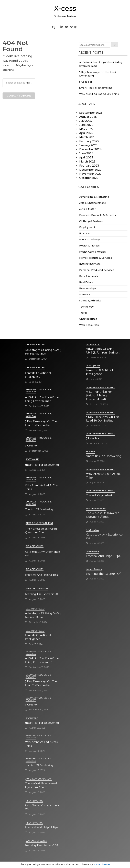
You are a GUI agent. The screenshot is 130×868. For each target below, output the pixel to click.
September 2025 (91, 113)
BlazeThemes (102, 865)
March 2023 (87, 162)
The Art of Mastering (39, 509)
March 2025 (87, 137)
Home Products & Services (96, 258)
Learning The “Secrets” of (41, 594)
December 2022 (90, 170)
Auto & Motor (87, 209)
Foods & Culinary (89, 240)
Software (85, 294)
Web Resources (89, 325)
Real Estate (86, 282)
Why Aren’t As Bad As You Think (99, 94)
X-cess (65, 8)
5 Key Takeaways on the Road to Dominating (41, 423)
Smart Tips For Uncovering (96, 88)
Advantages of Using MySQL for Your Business (43, 352)
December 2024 (90, 149)
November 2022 (90, 174)
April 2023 (86, 158)
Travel (83, 313)
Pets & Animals (89, 276)
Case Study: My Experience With (42, 554)
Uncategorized (88, 319)
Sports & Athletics (90, 301)
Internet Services (90, 264)
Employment (87, 227)
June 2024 (86, 153)
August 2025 (88, 117)
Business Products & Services (97, 215)
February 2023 (89, 166)
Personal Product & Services (97, 270)
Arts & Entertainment (92, 203)
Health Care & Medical (93, 252)
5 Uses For (86, 82)
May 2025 (86, 129)
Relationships (88, 288)
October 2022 (89, 178)
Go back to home (19, 96)
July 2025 (86, 121)
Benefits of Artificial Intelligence (38, 375)
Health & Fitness (89, 246)
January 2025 (88, 145)
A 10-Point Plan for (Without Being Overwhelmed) (43, 399)
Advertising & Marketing (94, 197)
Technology (86, 307)
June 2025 (86, 125)
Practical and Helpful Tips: (42, 575)
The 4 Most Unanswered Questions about (41, 531)
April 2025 (86, 133)
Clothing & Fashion (91, 221)
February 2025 (89, 141)
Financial (85, 233)
